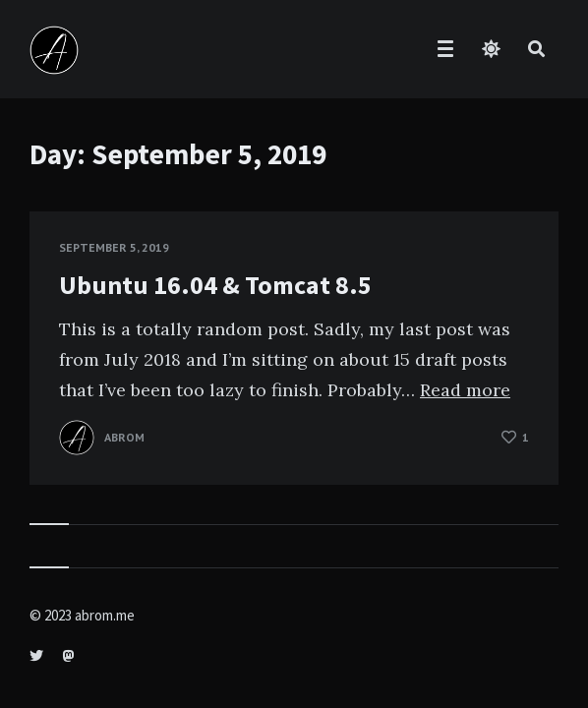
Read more (465, 390)
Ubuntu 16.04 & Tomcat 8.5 (215, 285)
